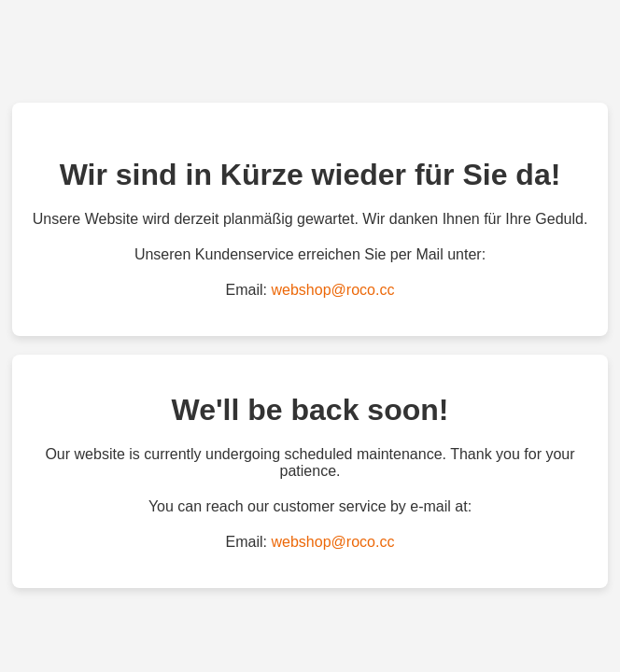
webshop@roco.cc (333, 290)
